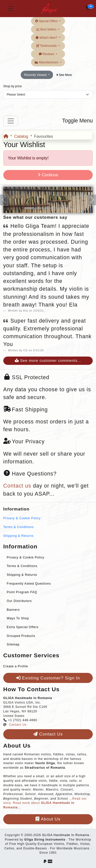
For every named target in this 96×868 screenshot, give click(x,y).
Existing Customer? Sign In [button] (48, 678)
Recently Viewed (36, 75)
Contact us (17, 486)
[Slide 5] (67, 208)
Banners (13, 610)
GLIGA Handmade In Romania (66, 835)
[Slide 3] (48, 208)
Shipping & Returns (19, 536)
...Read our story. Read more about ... (45, 803)
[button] (88, 9)
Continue (48, 175)
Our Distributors (19, 601)
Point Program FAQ (22, 592)
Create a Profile (16, 666)
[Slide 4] (58, 208)
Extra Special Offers (23, 627)
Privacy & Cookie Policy (22, 518)
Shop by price (12, 86)
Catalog (21, 136)
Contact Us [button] (48, 734)
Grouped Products (21, 636)
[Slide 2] (39, 208)
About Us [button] (48, 819)
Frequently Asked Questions (29, 584)
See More (64, 75)
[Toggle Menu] (11, 121)
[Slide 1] (29, 208)
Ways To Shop (18, 618)
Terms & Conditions (19, 527)
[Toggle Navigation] (11, 9)
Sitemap (13, 644)
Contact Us (18, 725)
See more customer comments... (48, 361)
